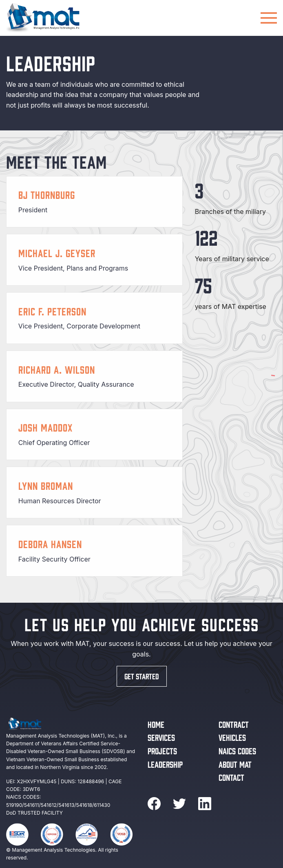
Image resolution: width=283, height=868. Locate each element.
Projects (162, 750)
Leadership (165, 764)
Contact (231, 777)
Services (161, 737)
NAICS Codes (237, 750)
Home (156, 724)
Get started (142, 676)
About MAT (235, 764)
